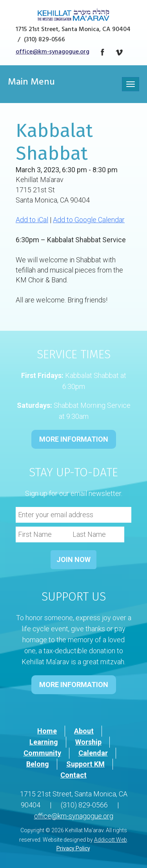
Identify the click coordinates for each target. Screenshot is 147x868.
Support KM (85, 764)
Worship (88, 742)
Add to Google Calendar (89, 220)
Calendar (93, 753)
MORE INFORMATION (74, 439)
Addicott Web (111, 840)
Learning (44, 742)
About (84, 731)
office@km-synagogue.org (53, 52)
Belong (38, 764)
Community (42, 753)
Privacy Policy (73, 848)
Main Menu (31, 83)
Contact (73, 775)
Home (47, 731)
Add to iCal (32, 220)
